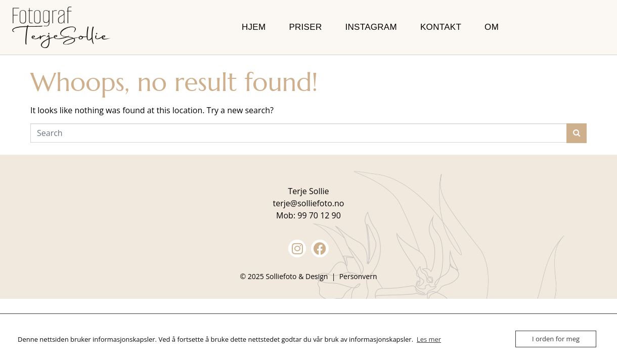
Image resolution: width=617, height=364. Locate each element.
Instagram (371, 27)
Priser (305, 27)
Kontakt (441, 27)
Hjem (254, 27)
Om (492, 27)
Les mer (429, 339)
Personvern (358, 276)
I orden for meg (556, 339)
